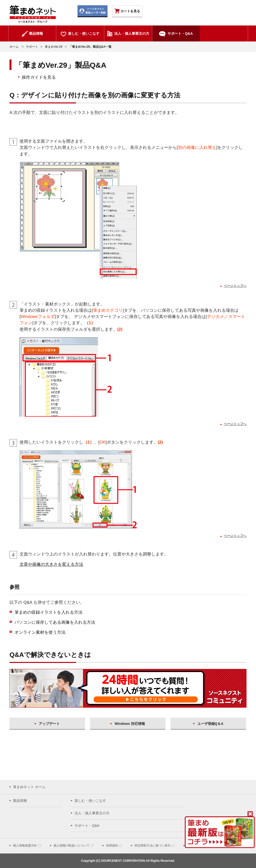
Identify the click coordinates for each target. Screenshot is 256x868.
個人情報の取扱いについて (71, 846)
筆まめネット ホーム (29, 787)
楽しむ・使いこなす (90, 801)
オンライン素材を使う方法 (40, 632)
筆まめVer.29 (53, 47)
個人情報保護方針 (25, 846)
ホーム (14, 47)
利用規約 (112, 846)
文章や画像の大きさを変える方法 (51, 564)
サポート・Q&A (87, 826)
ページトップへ (235, 286)
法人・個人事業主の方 (92, 813)
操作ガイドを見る (39, 77)
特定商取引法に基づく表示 (152, 846)
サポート (32, 47)
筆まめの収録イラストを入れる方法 (48, 612)
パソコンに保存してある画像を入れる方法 (55, 622)
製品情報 (20, 801)
